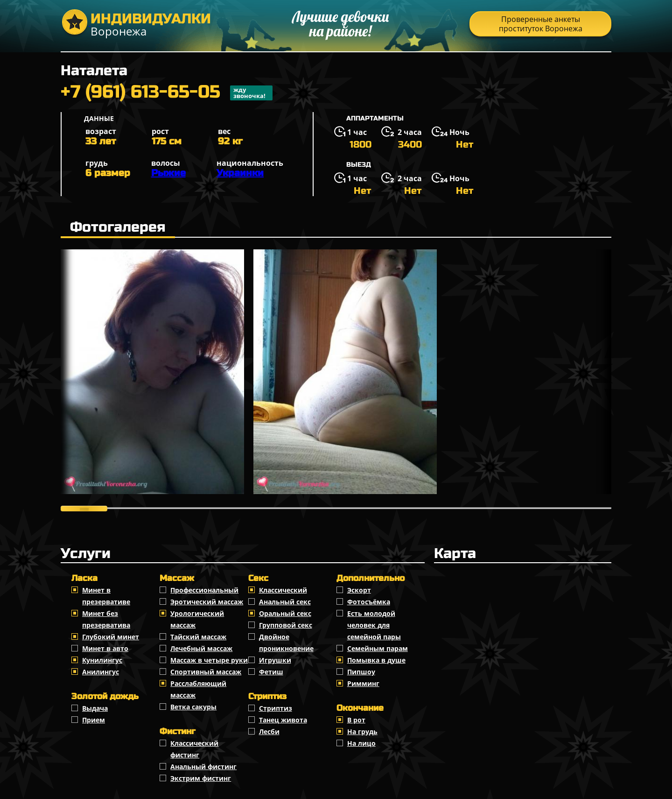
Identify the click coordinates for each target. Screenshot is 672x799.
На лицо (361, 743)
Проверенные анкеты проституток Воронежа (541, 24)
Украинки (240, 173)
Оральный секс (285, 613)
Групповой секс (286, 625)
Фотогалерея (118, 227)
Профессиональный (204, 590)
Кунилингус (102, 660)
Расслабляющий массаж (198, 689)
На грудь (362, 732)
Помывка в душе (376, 660)
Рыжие (168, 173)
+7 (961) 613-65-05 (167, 93)
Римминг (363, 683)
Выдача (95, 708)
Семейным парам (378, 648)
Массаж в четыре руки (209, 660)
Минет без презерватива (106, 619)
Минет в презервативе (106, 596)
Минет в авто (105, 648)
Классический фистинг (194, 749)
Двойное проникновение (286, 643)
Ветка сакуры (193, 707)
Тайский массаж (198, 637)
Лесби (269, 732)
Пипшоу (361, 672)
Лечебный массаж (201, 648)
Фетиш (271, 672)
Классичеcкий (283, 590)
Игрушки (275, 660)
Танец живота (283, 720)
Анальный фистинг (203, 767)
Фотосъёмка (369, 602)
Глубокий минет (111, 637)
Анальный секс (285, 602)
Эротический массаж (207, 602)
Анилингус (101, 672)
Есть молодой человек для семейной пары (374, 625)
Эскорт (359, 590)
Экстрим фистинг (201, 778)
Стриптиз (276, 708)
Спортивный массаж (206, 672)
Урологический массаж (197, 619)
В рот (356, 720)
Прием (94, 720)
